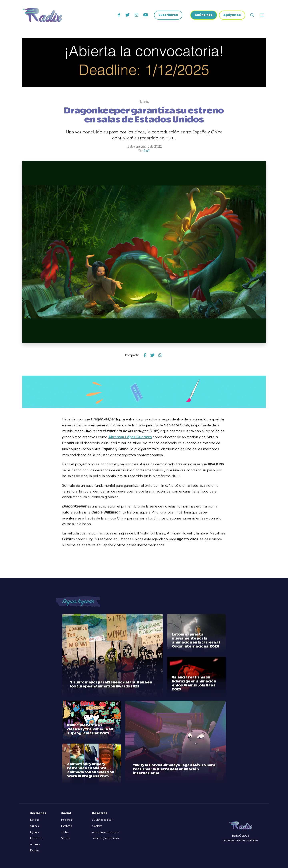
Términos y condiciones (105, 838)
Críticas (34, 826)
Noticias (35, 820)
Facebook (66, 826)
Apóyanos (232, 15)
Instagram (67, 820)
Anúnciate (204, 15)
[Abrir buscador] (252, 15)
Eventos (34, 850)
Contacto (97, 826)
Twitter (65, 832)
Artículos (35, 844)
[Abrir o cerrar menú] (262, 15)
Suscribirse (168, 15)
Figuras (34, 832)
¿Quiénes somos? (102, 820)
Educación (36, 838)
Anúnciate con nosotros (106, 832)
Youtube (66, 838)
